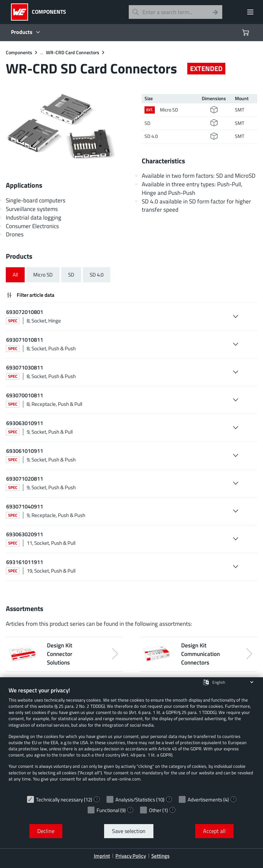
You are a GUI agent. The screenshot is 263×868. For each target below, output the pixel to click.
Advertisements (205, 800)
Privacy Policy (131, 856)
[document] (131, 739)
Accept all (214, 831)
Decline (46, 831)
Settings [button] (160, 856)
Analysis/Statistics (135, 800)
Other (155, 810)
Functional (108, 810)
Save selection (129, 831)
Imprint (102, 856)
